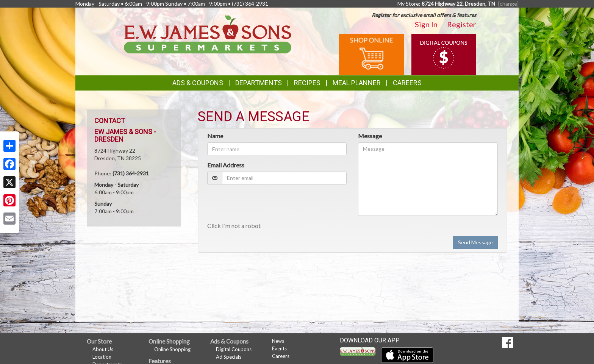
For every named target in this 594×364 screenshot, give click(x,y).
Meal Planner (357, 83)
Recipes (307, 83)
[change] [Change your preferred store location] (508, 4)
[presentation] (265, 205)
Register (462, 24)
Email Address (226, 165)
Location (102, 357)
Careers (407, 83)
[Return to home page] (208, 34)
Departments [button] (259, 83)
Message (370, 136)
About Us (103, 349)
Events (279, 348)
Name (215, 136)
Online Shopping (172, 349)
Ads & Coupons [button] (198, 83)
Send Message (475, 242)
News (278, 341)
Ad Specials (229, 357)
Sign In (426, 24)
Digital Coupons (234, 349)
